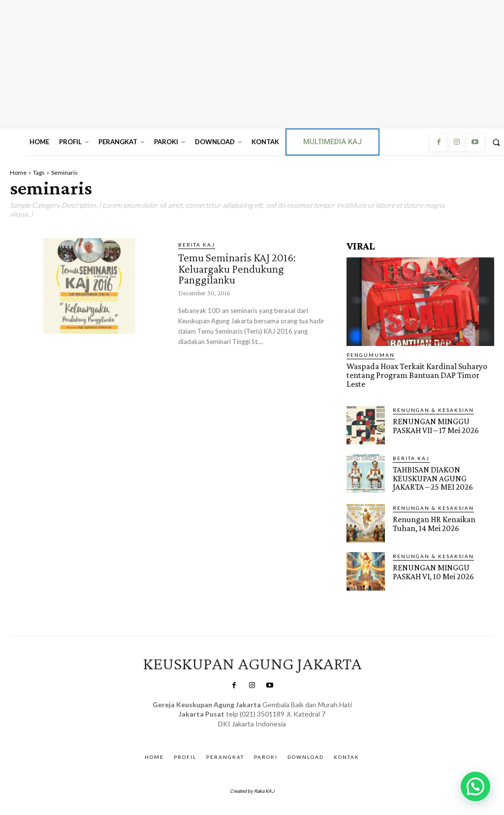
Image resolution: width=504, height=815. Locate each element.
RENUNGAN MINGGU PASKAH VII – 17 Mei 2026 (435, 425)
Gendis (279, 732)
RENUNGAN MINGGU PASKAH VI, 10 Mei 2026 (433, 570)
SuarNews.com (238, 732)
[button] (475, 786)
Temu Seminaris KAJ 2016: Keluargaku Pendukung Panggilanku (238, 268)
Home (18, 172)
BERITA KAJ (197, 245)
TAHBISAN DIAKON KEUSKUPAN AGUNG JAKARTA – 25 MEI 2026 (432, 477)
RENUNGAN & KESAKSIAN (433, 409)
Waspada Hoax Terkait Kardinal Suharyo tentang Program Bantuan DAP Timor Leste (415, 375)
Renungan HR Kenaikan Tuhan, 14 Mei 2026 (434, 522)
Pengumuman (371, 355)
